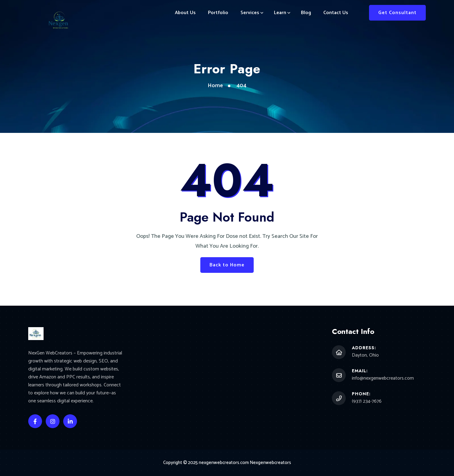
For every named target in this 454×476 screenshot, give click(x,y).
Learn (280, 13)
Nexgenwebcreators (270, 463)
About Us (185, 13)
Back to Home (227, 265)
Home (215, 86)
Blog (306, 13)
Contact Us (336, 13)
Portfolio (218, 13)
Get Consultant (397, 13)
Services (250, 13)
